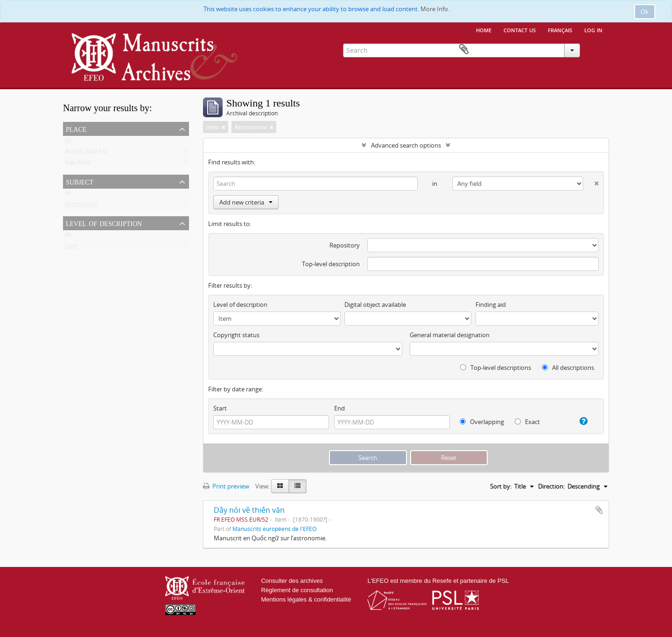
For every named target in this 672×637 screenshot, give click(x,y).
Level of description (104, 223)
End (339, 408)
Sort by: (501, 486)
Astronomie (81, 206)
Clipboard (595, 50)
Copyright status (236, 335)
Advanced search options (406, 145)
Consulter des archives (292, 581)
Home (484, 29)
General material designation (450, 335)
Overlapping (482, 422)
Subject (80, 181)
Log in (593, 29)
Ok (645, 12)
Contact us (520, 29)
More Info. (435, 9)
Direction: (551, 486)
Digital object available (375, 304)
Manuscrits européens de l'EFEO (274, 529)
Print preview (226, 486)
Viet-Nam (78, 164)
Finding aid (491, 304)
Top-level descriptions (496, 368)
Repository (345, 245)
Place (76, 128)
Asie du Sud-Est (86, 153)
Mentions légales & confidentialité (306, 599)
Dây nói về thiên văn (249, 510)
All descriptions (568, 368)
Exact (527, 422)
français (560, 29)
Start (220, 408)
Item (71, 248)
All (68, 142)
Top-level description (331, 264)
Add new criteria (246, 202)
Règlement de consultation (297, 590)
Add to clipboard (599, 510)
